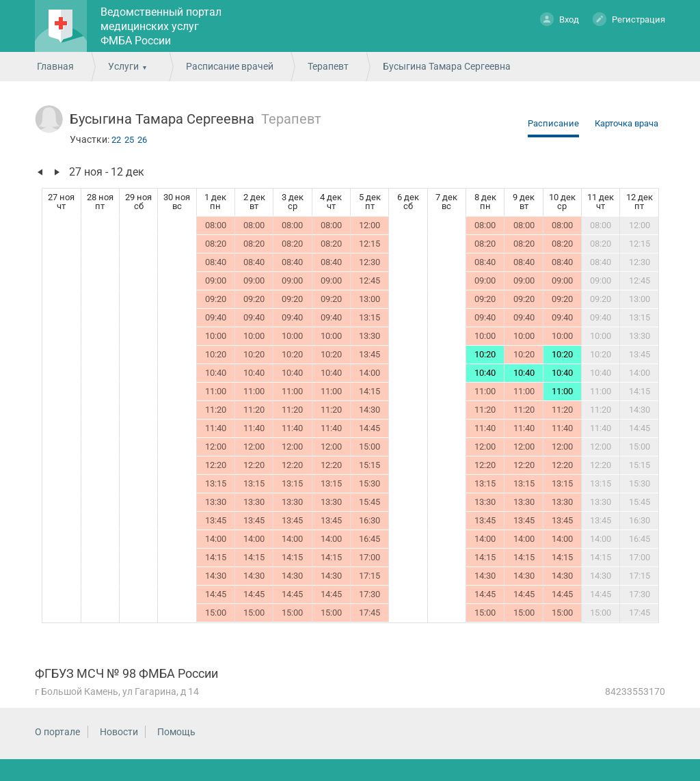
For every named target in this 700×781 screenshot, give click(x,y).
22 (116, 140)
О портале (57, 732)
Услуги (123, 66)
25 (129, 140)
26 (142, 140)
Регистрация (629, 19)
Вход (560, 19)
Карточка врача (627, 123)
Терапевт (328, 66)
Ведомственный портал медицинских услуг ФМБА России (161, 26)
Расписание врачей (230, 66)
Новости (119, 732)
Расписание (553, 123)
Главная (55, 66)
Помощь (176, 732)
